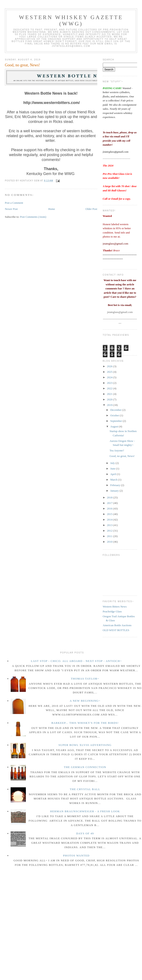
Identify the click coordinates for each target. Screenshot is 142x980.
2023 (110, 383)
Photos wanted (76, 856)
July (113, 463)
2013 (110, 525)
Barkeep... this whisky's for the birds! (85, 723)
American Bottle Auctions (117, 625)
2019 (110, 405)
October (115, 415)
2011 (110, 536)
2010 (110, 542)
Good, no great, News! (22, 65)
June (113, 469)
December (116, 410)
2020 (110, 399)
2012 (110, 531)
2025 (110, 372)
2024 (110, 377)
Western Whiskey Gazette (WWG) (71, 21)
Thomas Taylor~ (85, 679)
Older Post (91, 209)
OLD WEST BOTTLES (116, 630)
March (114, 480)
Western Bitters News (115, 607)
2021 (110, 394)
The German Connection (85, 767)
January (115, 491)
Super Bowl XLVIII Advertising (85, 745)
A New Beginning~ (85, 701)
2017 (110, 503)
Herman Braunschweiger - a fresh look (85, 811)
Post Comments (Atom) (33, 217)
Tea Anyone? (117, 450)
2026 (110, 366)
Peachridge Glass (112, 611)
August (115, 426)
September (116, 421)
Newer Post (11, 209)
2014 (110, 520)
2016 (110, 508)
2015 (110, 514)
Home (52, 209)
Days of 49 (85, 833)
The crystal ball (85, 789)
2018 (110, 497)
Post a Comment (14, 203)
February (116, 485)
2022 (110, 388)
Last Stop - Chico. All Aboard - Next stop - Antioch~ (76, 661)
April (113, 474)
